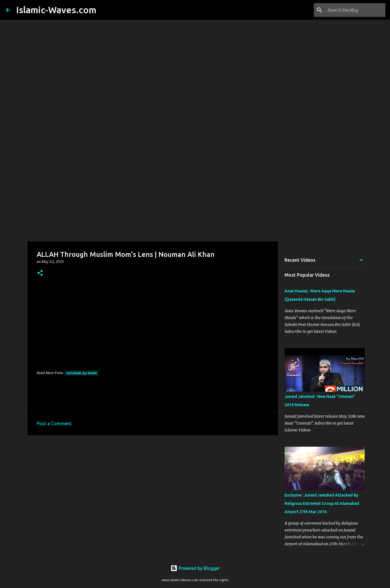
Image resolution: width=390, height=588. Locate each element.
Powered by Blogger (195, 568)
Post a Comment (54, 423)
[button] (40, 273)
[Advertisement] (195, 196)
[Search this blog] (355, 10)
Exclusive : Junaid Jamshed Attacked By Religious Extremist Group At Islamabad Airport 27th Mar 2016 (322, 503)
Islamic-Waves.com (56, 10)
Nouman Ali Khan (82, 373)
